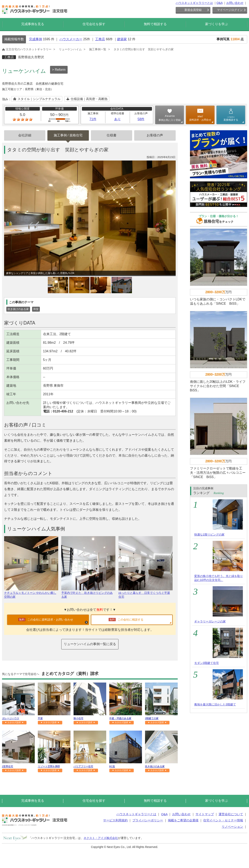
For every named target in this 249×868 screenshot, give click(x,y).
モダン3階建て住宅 (207, 663)
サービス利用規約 (115, 820)
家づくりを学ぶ (217, 24)
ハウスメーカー (71, 39)
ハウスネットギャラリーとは (194, 3)
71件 (93, 119)
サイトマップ (205, 814)
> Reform (59, 70)
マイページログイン (230, 10)
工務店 (100, 39)
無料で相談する (155, 24)
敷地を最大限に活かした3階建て (215, 704)
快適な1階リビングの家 (209, 534)
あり (117, 119)
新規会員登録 (193, 10)
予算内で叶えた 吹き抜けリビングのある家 (88, 593)
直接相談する (231, 119)
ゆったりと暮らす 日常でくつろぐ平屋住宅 (146, 593)
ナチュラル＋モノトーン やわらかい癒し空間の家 (31, 593)
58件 (141, 119)
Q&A (220, 3)
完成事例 (36, 39)
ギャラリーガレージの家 (210, 621)
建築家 (122, 39)
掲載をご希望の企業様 (183, 820)
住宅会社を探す (94, 24)
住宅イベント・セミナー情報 (223, 820)
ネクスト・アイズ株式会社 (101, 838)
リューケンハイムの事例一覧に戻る (90, 644)
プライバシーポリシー (148, 820)
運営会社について (231, 814)
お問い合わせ (235, 3)
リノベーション (232, 827)
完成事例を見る (33, 24)
